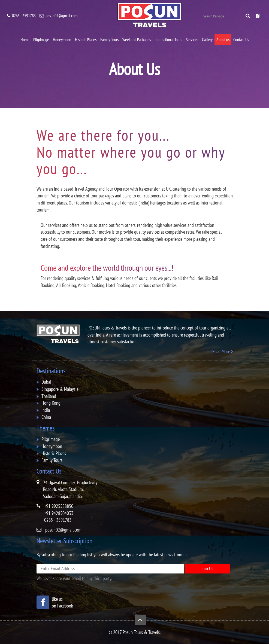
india (46, 410)
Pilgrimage (41, 39)
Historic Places (86, 39)
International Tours (168, 39)
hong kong (51, 403)
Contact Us (241, 39)
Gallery (207, 39)
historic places (54, 453)
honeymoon (52, 446)
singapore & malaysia (60, 389)
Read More (223, 351)
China (46, 417)
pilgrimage (51, 439)
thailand (49, 396)
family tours (52, 460)
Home (25, 39)
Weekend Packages (137, 39)
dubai (46, 382)
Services (192, 39)
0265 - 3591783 (21, 16)
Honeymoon (62, 39)
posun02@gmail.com (58, 16)
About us (223, 39)
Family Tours (109, 39)
